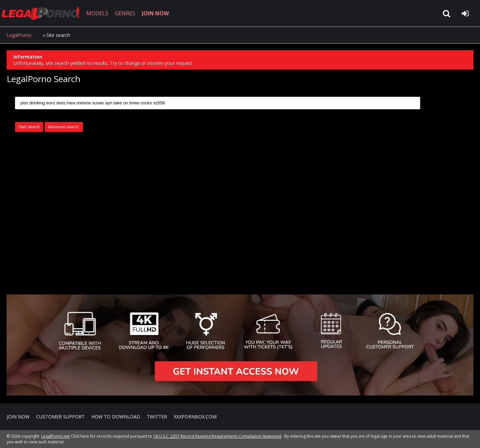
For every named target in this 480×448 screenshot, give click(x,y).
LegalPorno (19, 35)
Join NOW (18, 417)
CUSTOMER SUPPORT (60, 417)
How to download (116, 417)
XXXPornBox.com (195, 417)
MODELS (97, 13)
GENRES (125, 13)
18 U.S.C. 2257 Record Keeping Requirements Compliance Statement (217, 436)
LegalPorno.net (43, 13)
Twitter (157, 417)
